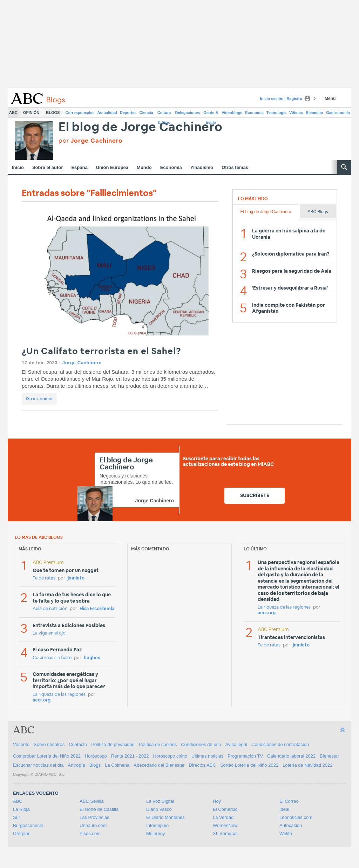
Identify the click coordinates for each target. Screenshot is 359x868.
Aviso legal (236, 744)
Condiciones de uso (201, 744)
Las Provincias (94, 817)
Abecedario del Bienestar (159, 765)
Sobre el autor (48, 167)
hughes (92, 658)
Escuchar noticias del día (38, 765)
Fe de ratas (44, 578)
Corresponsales (80, 113)
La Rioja (21, 809)
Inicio (18, 167)
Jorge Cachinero (82, 363)
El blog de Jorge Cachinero (141, 127)
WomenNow (225, 825)
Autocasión (291, 825)
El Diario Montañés (165, 817)
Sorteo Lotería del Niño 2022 (249, 765)
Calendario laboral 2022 (291, 756)
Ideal (284, 809)
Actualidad (107, 113)
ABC (13, 113)
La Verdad (223, 817)
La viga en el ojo (49, 633)
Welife (286, 833)
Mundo (144, 167)
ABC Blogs (318, 212)
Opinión (31, 113)
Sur (16, 817)
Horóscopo (96, 756)
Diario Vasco (159, 809)
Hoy (217, 801)
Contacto (78, 744)
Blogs (53, 113)
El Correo (289, 801)
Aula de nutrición (50, 609)
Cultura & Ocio (164, 114)
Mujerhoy (155, 833)
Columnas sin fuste (52, 658)
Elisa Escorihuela (97, 609)
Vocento (21, 744)
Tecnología (276, 113)
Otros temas (235, 167)
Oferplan (22, 833)
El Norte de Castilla (99, 809)
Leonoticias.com (296, 817)
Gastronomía (338, 113)
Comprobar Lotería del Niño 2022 (47, 756)
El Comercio (225, 809)
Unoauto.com (93, 825)
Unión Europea (112, 167)
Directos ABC (202, 765)
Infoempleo (157, 825)
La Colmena (117, 765)
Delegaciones (188, 113)
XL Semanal (225, 833)
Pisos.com (90, 833)
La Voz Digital (160, 801)
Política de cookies (158, 744)
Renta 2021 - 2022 (130, 756)
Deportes (128, 113)
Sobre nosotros (49, 744)
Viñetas (296, 113)
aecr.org (42, 700)
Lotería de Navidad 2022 (307, 765)
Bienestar (314, 113)
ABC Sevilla (92, 801)
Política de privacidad (113, 744)
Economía (254, 113)
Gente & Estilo (211, 114)
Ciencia (146, 113)
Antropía (77, 765)
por (91, 141)
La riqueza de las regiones (59, 695)
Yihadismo (202, 167)
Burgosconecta (28, 825)
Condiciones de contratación (280, 744)
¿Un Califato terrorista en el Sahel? (101, 351)
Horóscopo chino (170, 756)
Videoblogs (232, 113)
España (79, 167)
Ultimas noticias (207, 756)
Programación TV (245, 756)
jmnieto (76, 578)
